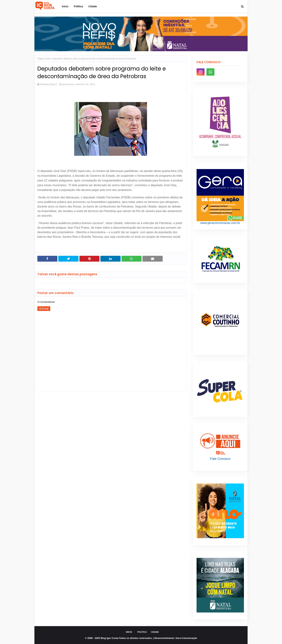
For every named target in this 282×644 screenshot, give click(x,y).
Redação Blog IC (48, 84)
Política (142, 632)
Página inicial (44, 59)
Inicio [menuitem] (65, 6)
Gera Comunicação (186, 638)
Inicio (129, 632)
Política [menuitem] (79, 6)
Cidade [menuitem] (93, 6)
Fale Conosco (220, 459)
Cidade (155, 632)
